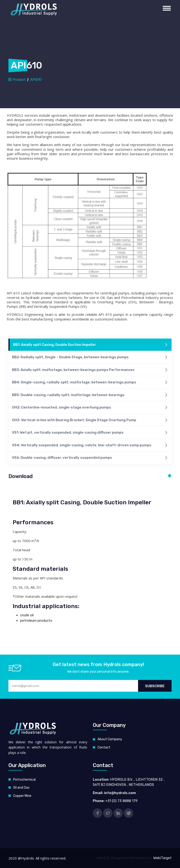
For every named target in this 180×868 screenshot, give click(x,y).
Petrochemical (24, 780)
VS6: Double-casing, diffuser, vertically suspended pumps (90, 458)
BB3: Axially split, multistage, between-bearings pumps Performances (90, 370)
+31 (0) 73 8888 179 (122, 801)
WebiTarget (162, 858)
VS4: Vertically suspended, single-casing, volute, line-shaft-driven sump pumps (90, 446)
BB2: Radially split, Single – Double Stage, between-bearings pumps (90, 357)
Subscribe (155, 686)
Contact (104, 747)
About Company (110, 739)
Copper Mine (22, 796)
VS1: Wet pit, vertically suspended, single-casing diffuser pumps (90, 433)
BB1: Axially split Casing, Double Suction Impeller (91, 345)
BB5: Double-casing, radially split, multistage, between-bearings (90, 395)
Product (17, 79)
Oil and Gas (21, 788)
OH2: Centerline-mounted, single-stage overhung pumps (90, 408)
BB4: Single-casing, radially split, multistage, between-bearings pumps (90, 383)
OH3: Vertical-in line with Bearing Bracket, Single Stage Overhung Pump (90, 420)
